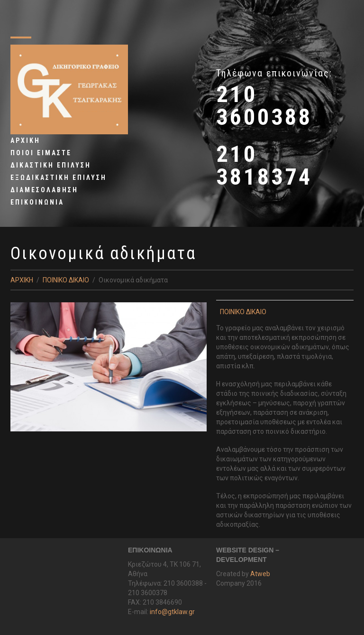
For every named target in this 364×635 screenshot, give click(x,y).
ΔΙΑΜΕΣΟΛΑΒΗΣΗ (44, 190)
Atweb (260, 574)
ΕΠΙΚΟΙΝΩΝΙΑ (37, 202)
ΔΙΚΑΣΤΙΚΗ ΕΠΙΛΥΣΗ (51, 165)
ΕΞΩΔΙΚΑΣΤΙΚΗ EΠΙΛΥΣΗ (59, 177)
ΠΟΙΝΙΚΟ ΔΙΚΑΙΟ (66, 280)
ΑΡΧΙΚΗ (25, 140)
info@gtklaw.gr (172, 612)
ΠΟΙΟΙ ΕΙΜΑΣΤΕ (41, 153)
